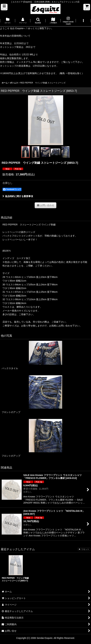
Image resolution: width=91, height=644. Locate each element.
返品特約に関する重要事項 (18, 196)
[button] (4, 7)
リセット (84, 549)
